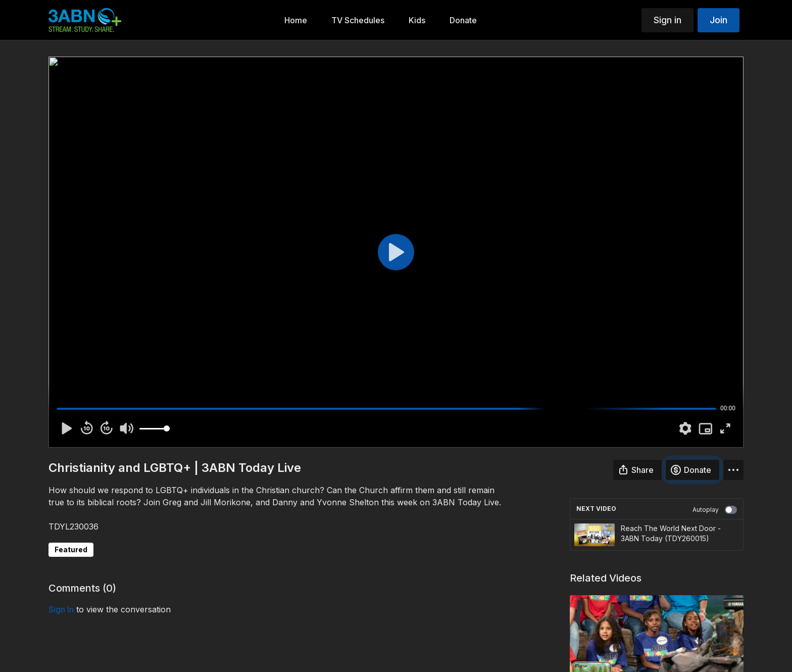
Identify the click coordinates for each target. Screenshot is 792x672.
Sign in (667, 20)
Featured (71, 549)
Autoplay (715, 510)
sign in (61, 609)
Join (719, 20)
